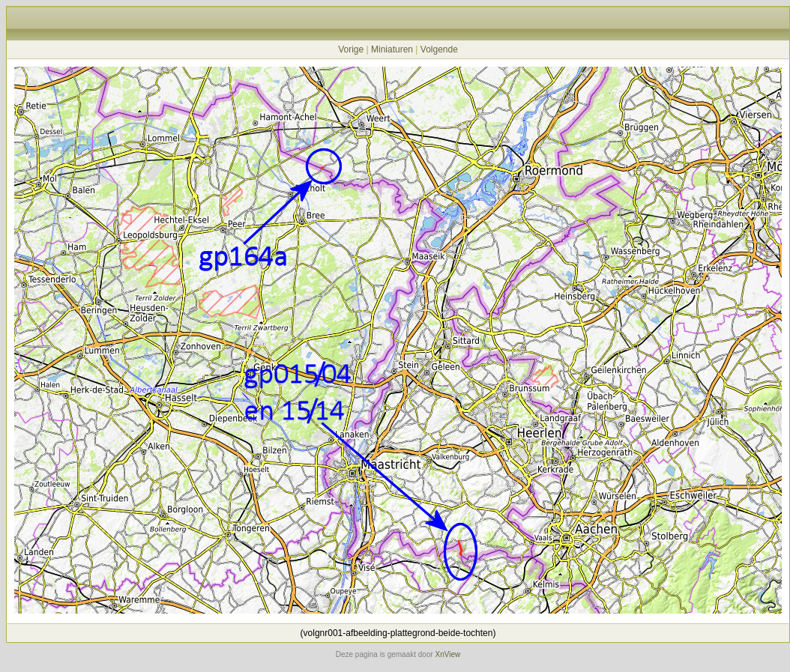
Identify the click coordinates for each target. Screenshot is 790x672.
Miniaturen (392, 49)
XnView (448, 654)
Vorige (351, 49)
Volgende (439, 49)
